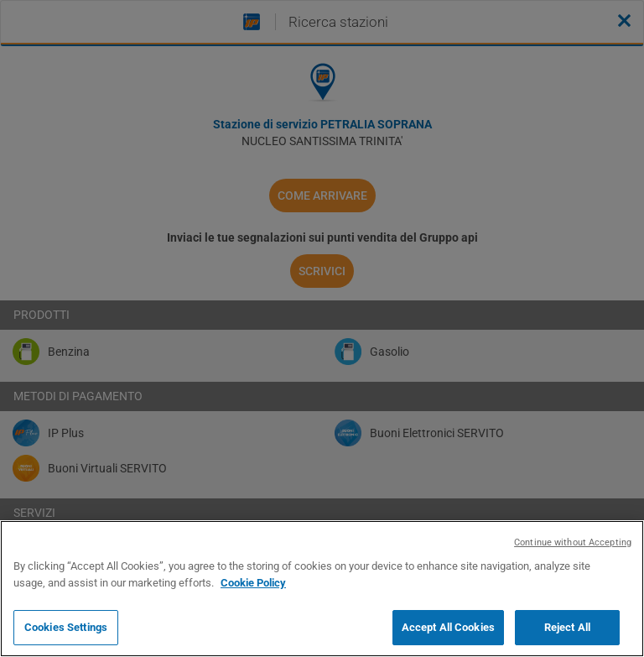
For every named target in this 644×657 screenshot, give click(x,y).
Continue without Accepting (573, 542)
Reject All (567, 627)
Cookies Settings (66, 627)
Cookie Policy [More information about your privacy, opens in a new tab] (253, 583)
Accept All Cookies (448, 627)
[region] (322, 589)
